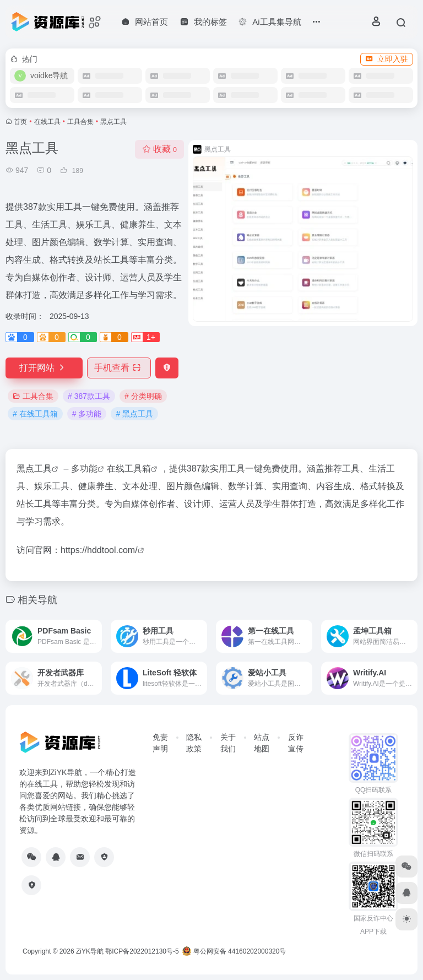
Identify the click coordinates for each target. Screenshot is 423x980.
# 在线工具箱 (35, 414)
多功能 (84, 469)
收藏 (159, 149)
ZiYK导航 (90, 951)
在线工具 (47, 122)
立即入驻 (387, 59)
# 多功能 (87, 414)
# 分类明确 (143, 396)
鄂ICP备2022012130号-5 (142, 951)
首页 (20, 122)
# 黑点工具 (134, 414)
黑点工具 (34, 469)
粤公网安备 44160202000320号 (234, 951)
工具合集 (80, 122)
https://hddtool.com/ (99, 550)
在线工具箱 (129, 469)
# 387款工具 (89, 396)
